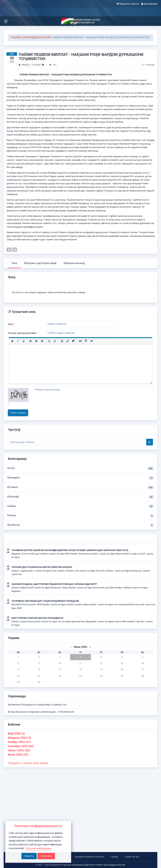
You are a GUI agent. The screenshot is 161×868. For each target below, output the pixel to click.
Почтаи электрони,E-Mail (23, 333)
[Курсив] (18, 341)
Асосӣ (80, 469)
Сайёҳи (80, 506)
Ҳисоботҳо (80, 525)
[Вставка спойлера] (86, 341)
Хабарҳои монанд (74, 263)
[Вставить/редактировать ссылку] (68, 341)
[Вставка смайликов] (62, 341)
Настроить (46, 856)
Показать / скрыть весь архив (28, 763)
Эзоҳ (14, 263)
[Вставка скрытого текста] (92, 341)
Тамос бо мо (132, 857)
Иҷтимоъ (80, 487)
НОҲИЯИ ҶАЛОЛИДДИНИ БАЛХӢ (31, 37)
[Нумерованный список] (55, 341)
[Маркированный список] (49, 341)
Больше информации (39, 848)
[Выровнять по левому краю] (31, 341)
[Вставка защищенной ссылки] (73, 341)
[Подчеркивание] (24, 341)
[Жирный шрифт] (12, 341)
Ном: (11, 324)
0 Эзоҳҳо (148, 65)
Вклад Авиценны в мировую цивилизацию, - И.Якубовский (41, 712)
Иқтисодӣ (80, 497)
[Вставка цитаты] (80, 341)
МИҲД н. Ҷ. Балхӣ (31, 65)
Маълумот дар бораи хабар (40, 263)
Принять (29, 856)
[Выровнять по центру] (36, 341)
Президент (80, 478)
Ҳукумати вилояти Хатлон (90, 857)
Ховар (115, 857)
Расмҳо (80, 516)
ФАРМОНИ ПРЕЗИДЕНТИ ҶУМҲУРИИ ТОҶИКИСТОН (37, 705)
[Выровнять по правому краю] (42, 341)
